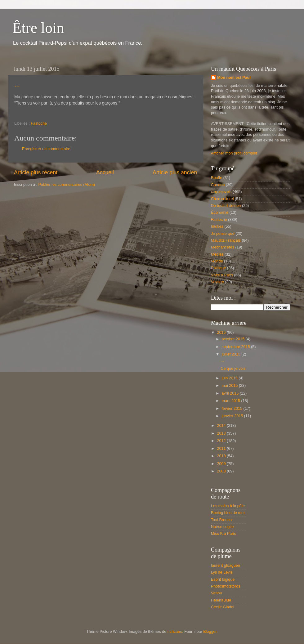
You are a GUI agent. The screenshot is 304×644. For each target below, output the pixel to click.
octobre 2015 (234, 339)
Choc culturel (222, 199)
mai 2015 (230, 386)
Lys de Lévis (222, 572)
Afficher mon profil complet (234, 153)
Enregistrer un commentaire (46, 149)
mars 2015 (232, 401)
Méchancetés (223, 247)
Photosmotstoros (226, 586)
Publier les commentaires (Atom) (67, 185)
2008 (222, 471)
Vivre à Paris (222, 275)
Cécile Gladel (223, 607)
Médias (217, 254)
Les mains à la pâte (228, 506)
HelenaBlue (221, 600)
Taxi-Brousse (222, 520)
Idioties (217, 226)
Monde (217, 261)
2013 (222, 433)
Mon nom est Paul (234, 78)
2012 (222, 441)
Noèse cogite (222, 527)
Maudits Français (226, 240)
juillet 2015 (232, 354)
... (17, 84)
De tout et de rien (226, 206)
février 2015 (233, 409)
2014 (222, 426)
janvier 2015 (233, 416)
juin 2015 (230, 378)
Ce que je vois (233, 369)
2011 (222, 449)
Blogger (210, 632)
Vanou (216, 593)
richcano (175, 632)
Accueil (105, 172)
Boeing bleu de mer (228, 513)
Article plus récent (36, 172)
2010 (222, 456)
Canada (218, 185)
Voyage (217, 282)
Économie (220, 212)
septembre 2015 (237, 347)
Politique (218, 268)
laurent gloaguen (226, 566)
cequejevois (221, 192)
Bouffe (217, 178)
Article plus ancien (175, 172)
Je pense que (223, 234)
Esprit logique (223, 579)
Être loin (38, 28)
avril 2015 (231, 393)
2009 (222, 464)
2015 (222, 333)
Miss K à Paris (223, 534)
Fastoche (39, 123)
